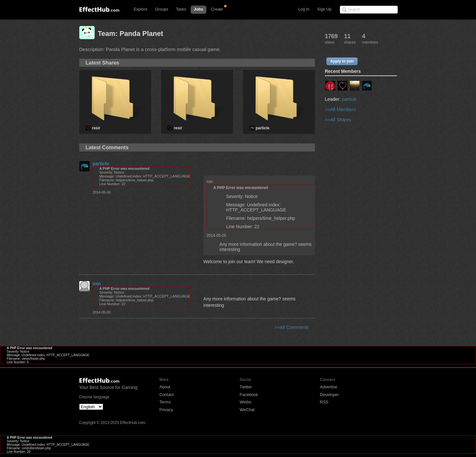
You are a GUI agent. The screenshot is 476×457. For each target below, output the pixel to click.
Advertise (329, 387)
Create (217, 9)
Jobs (199, 9)
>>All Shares (338, 120)
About (165, 387)
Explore (141, 9)
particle (263, 128)
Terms (165, 402)
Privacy (166, 410)
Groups (162, 9)
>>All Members (340, 109)
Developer (329, 395)
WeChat (247, 410)
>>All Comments (291, 327)
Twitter (246, 387)
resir (96, 128)
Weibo (246, 402)
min (97, 284)
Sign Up (324, 9)
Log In (304, 9)
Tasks (181, 9)
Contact (167, 395)
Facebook (249, 395)
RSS (324, 402)
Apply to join (342, 61)
